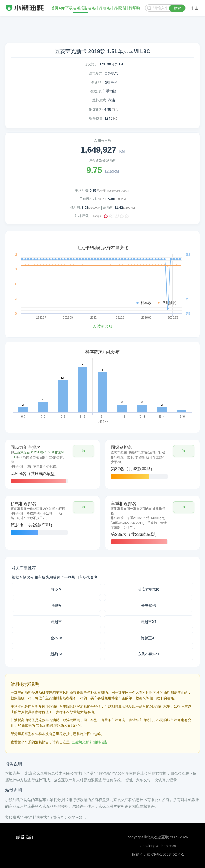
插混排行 (125, 8)
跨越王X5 (149, 622)
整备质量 (96, 118)
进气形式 (96, 73)
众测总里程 (103, 141)
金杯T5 (56, 638)
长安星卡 (149, 606)
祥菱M (56, 589)
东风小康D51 (149, 654)
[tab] (52, 464)
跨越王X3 (149, 638)
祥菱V (56, 606)
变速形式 (97, 91)
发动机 (91, 64)
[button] (84, 451)
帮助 (136, 8)
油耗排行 (95, 8)
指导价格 (96, 109)
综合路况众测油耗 (102, 161)
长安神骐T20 (149, 589)
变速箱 (96, 82)
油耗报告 (80, 8)
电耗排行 (110, 8)
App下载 (66, 8)
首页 (55, 8)
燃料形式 (99, 100)
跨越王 (56, 622)
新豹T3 (56, 654)
